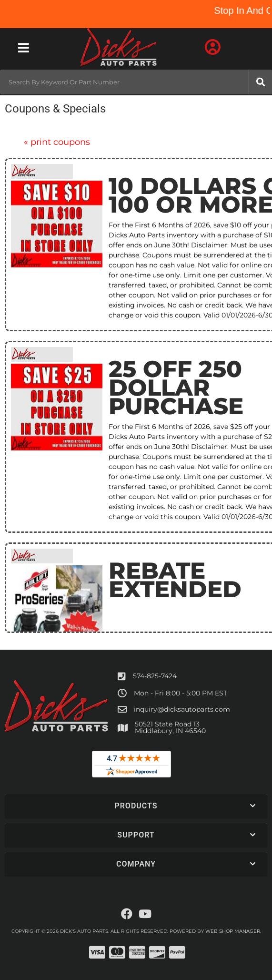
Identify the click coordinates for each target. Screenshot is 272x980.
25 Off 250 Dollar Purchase (176, 388)
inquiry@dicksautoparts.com (182, 709)
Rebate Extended (175, 580)
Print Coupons (57, 142)
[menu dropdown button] (23, 48)
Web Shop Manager (233, 931)
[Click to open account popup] (213, 48)
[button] (136, 82)
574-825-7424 (155, 676)
